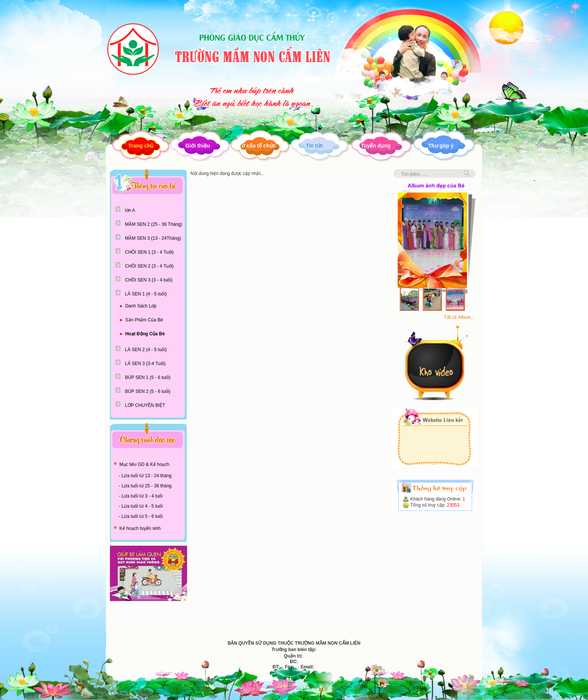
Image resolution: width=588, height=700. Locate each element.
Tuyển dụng (376, 146)
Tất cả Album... (459, 317)
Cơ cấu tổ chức (257, 146)
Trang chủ (141, 146)
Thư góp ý (441, 146)
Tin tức (314, 146)
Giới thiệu (197, 146)
